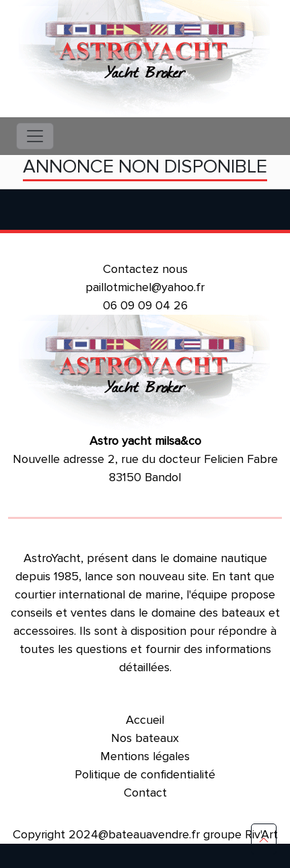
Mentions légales (145, 756)
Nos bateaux (145, 738)
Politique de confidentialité (145, 774)
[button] (264, 839)
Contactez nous (145, 269)
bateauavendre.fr (154, 834)
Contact (145, 793)
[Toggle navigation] (35, 136)
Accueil (145, 720)
